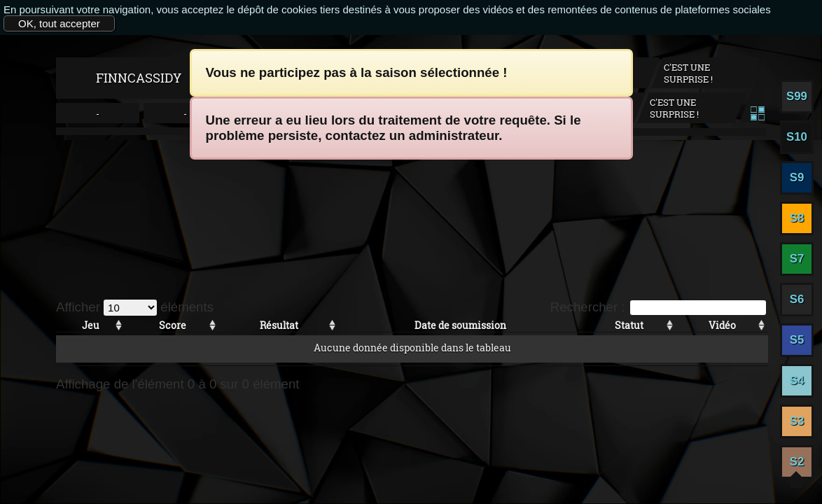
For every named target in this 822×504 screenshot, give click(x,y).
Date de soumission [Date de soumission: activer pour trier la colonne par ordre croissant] (460, 325)
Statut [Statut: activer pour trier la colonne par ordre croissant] (629, 325)
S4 (797, 380)
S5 (797, 340)
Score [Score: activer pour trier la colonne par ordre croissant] (173, 325)
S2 (797, 462)
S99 (797, 96)
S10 (797, 137)
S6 (797, 299)
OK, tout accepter (59, 23)
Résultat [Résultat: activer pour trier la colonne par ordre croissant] (279, 325)
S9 (797, 177)
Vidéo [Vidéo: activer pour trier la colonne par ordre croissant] (722, 325)
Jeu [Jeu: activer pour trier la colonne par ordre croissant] (91, 325)
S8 (797, 218)
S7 (797, 259)
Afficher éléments (135, 307)
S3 (797, 421)
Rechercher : (658, 307)
